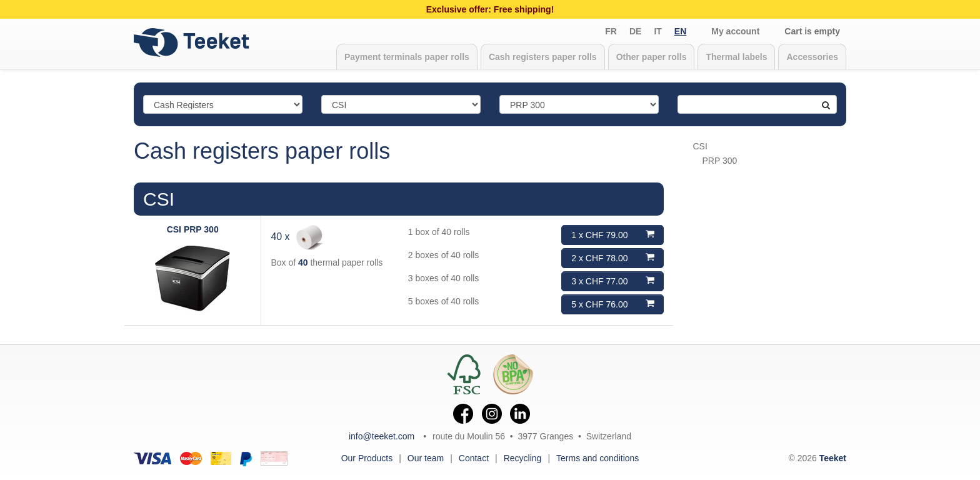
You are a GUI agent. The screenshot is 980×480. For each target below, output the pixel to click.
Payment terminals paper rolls (407, 57)
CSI (159, 199)
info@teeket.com (382, 436)
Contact (474, 458)
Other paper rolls (652, 57)
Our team (426, 458)
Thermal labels (736, 57)
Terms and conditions (597, 458)
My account (735, 31)
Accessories (812, 57)
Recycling (523, 458)
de (635, 31)
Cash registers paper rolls (543, 57)
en (680, 31)
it (657, 31)
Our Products (367, 458)
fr (611, 31)
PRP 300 (720, 161)
